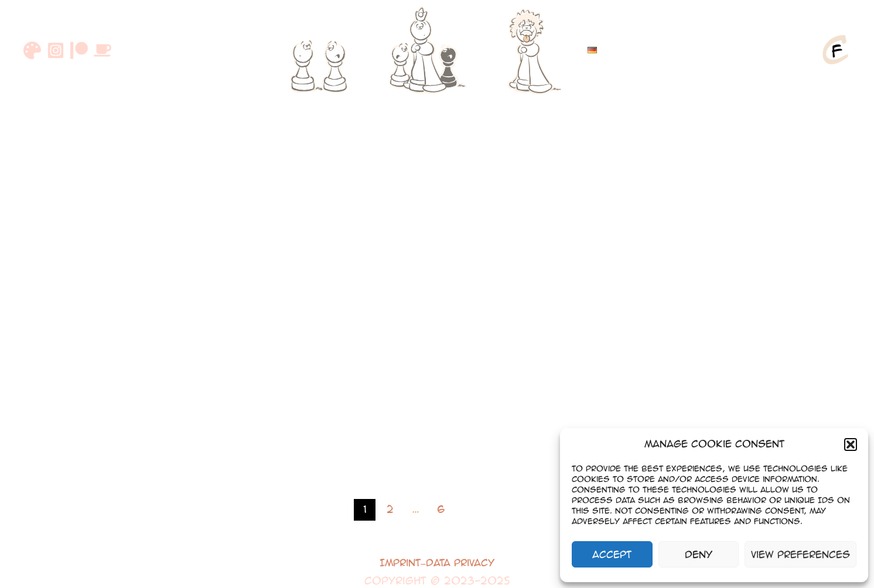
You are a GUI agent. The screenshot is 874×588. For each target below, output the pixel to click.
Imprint (400, 563)
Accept (612, 554)
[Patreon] (79, 50)
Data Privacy (460, 563)
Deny (699, 554)
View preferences (800, 554)
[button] (851, 445)
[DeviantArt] (32, 50)
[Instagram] (56, 50)
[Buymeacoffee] (103, 50)
